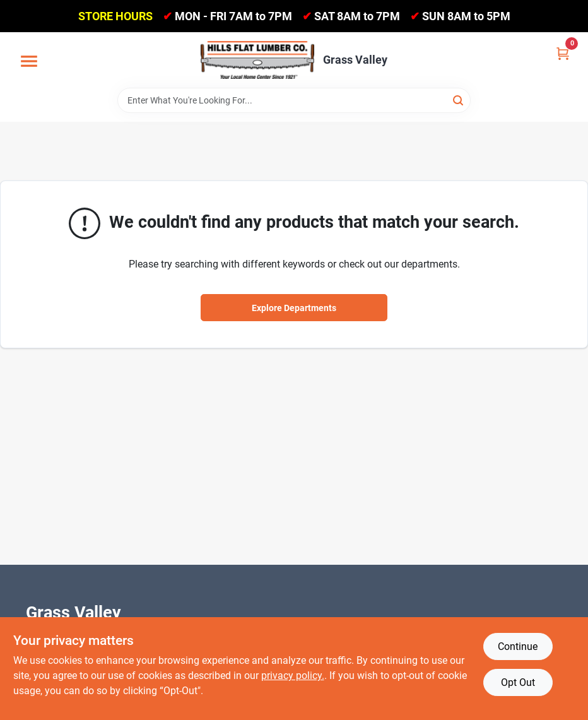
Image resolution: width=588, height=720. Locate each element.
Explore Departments (294, 308)
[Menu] (29, 62)
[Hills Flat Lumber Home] (257, 60)
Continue (518, 646)
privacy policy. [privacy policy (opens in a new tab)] (293, 676)
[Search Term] (294, 100)
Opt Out (518, 682)
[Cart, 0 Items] (563, 53)
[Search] (459, 99)
